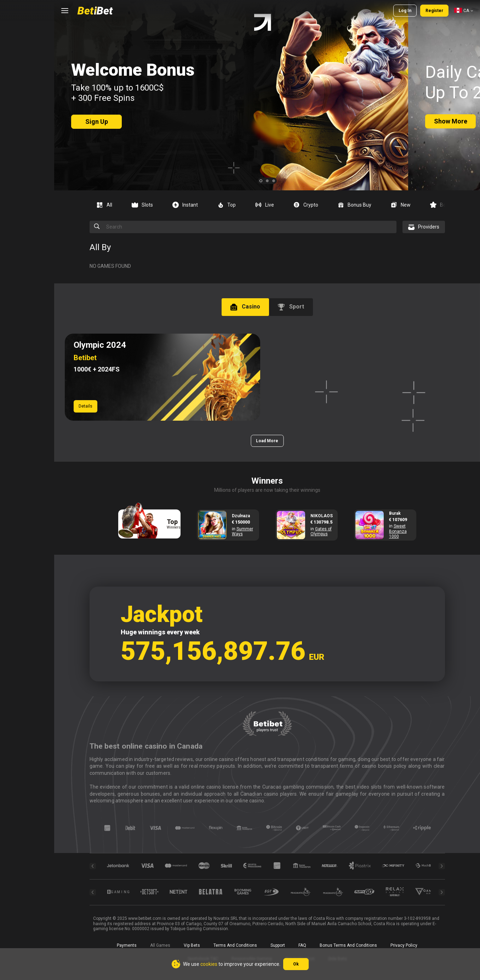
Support (278, 945)
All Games (160, 945)
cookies (209, 964)
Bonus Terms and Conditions (348, 945)
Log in (405, 11)
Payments (127, 945)
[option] (107, 205)
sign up (97, 122)
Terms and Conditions (235, 945)
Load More (267, 441)
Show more (451, 121)
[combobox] (464, 11)
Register (434, 11)
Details (85, 406)
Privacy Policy (404, 945)
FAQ (302, 945)
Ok (296, 964)
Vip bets (192, 945)
